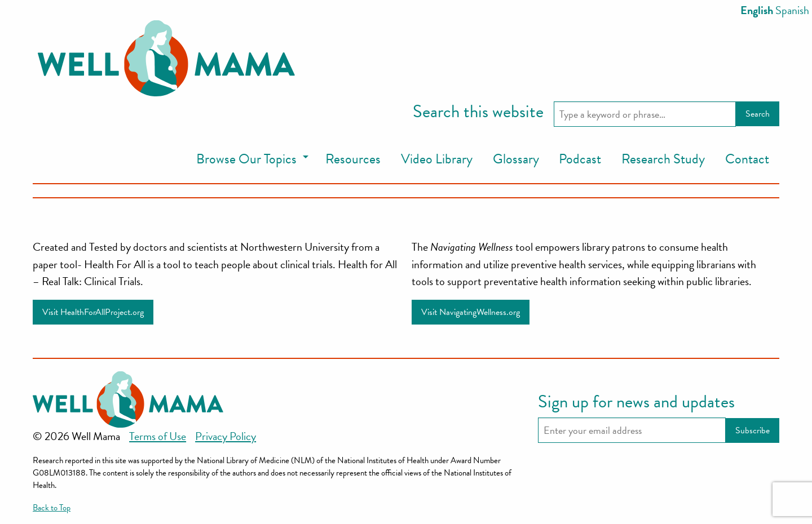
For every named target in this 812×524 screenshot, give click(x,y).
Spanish (792, 10)
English (757, 10)
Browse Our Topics (246, 159)
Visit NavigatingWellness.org (471, 312)
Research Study (663, 159)
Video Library (437, 159)
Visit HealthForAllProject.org (93, 312)
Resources (353, 159)
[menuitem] (251, 160)
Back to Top (52, 508)
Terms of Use (158, 436)
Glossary (516, 159)
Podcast (580, 159)
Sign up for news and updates (636, 402)
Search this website (478, 112)
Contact (747, 159)
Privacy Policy (226, 436)
